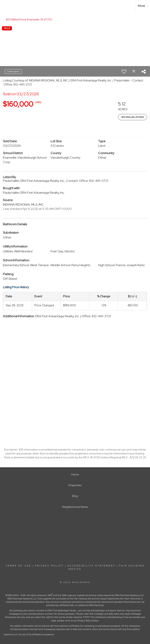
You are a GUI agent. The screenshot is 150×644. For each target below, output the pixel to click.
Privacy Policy (49, 566)
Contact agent (13, 71)
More (142, 6)
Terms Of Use (18, 566)
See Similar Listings (133, 117)
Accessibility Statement (91, 566)
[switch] (124, 72)
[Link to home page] (5, 6)
